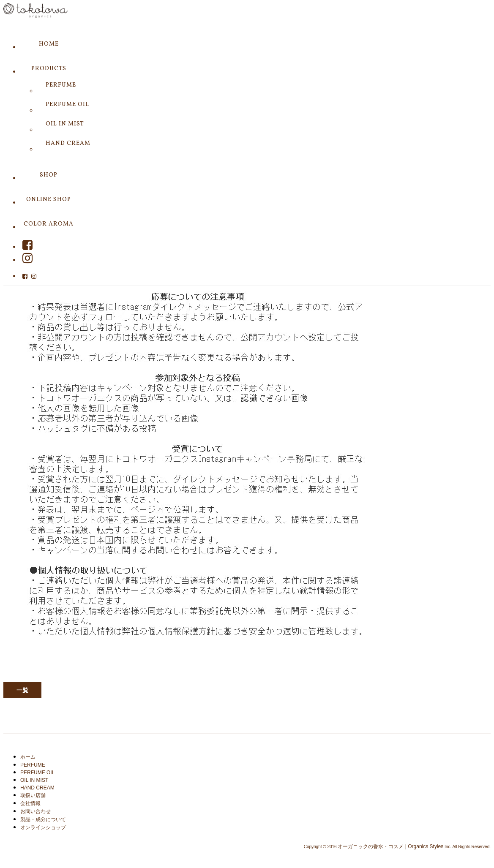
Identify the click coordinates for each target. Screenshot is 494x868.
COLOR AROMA (49, 224)
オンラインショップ (43, 827)
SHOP (49, 175)
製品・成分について (43, 819)
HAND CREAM (68, 143)
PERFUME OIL (67, 105)
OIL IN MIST (65, 124)
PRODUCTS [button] (49, 69)
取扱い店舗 (33, 795)
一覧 (22, 690)
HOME (49, 44)
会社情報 (30, 803)
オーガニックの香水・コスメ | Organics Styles (390, 846)
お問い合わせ (35, 811)
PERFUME (61, 85)
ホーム (28, 757)
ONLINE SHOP (49, 200)
